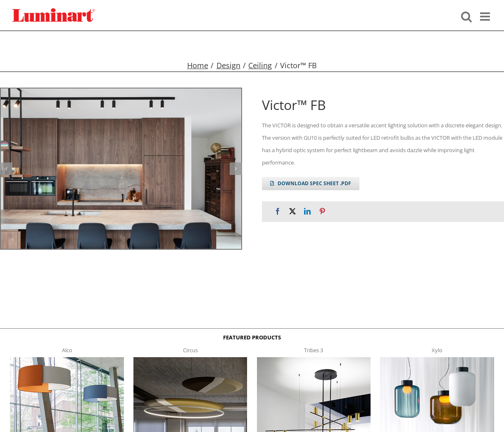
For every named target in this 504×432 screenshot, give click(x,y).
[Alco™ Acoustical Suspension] (67, 360)
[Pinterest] (322, 211)
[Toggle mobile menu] (486, 16)
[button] (6, 169)
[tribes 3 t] (314, 360)
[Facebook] (278, 211)
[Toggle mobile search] (466, 16)
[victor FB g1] (121, 169)
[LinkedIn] (307, 211)
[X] (292, 211)
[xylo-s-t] (437, 360)
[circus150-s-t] (190, 360)
